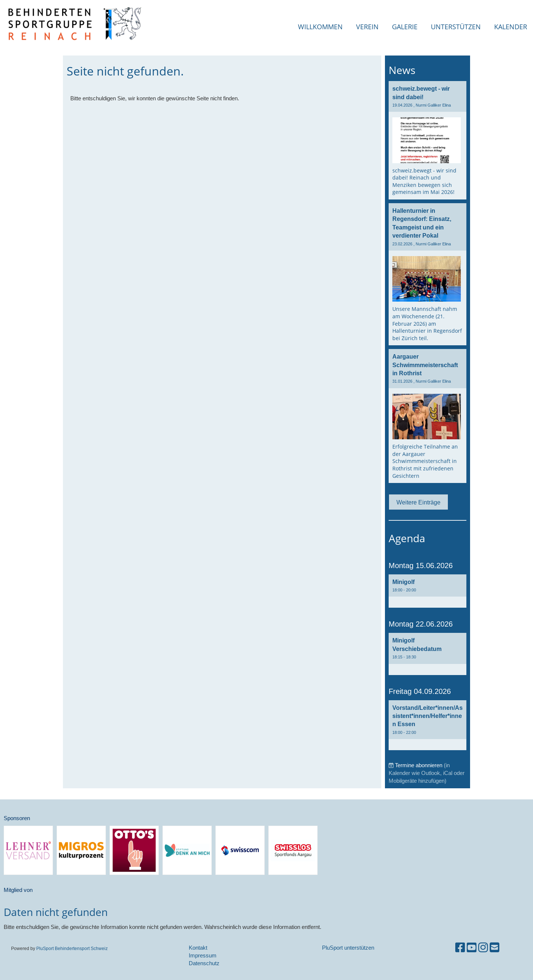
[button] (428, 591)
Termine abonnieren (419, 765)
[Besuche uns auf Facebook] (460, 948)
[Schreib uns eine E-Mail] (495, 948)
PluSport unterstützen (348, 948)
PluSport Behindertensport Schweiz (72, 948)
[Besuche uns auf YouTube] (472, 948)
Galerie (405, 27)
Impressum (203, 955)
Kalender (511, 27)
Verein (367, 27)
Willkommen (320, 27)
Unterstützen (456, 27)
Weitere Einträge (418, 502)
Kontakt (198, 948)
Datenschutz (204, 963)
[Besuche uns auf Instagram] (483, 948)
